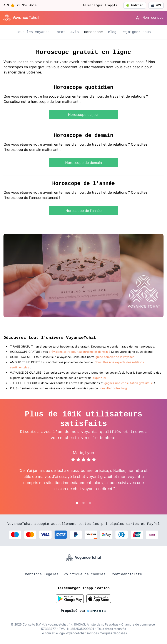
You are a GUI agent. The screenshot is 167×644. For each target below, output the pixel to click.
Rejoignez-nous (136, 32)
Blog (112, 32)
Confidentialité (126, 574)
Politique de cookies (85, 574)
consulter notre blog (113, 388)
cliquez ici (99, 378)
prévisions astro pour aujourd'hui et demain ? (79, 352)
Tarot (60, 32)
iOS (156, 5)
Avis (75, 32)
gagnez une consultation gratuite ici (129, 383)
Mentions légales (42, 574)
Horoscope (93, 32)
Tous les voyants (33, 32)
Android (135, 5)
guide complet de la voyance (115, 357)
